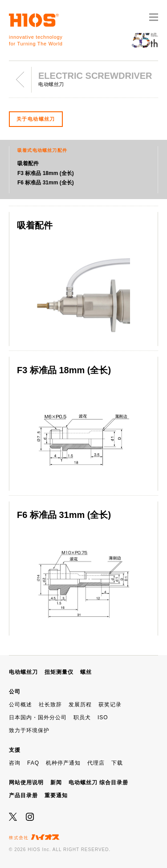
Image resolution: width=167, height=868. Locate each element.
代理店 (96, 763)
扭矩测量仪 (59, 672)
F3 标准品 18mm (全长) (46, 173)
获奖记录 (110, 705)
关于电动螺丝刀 (36, 119)
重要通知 (56, 795)
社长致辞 (50, 705)
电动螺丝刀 (23, 672)
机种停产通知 (63, 763)
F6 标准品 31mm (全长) (46, 183)
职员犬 (82, 717)
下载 (117, 763)
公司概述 (20, 705)
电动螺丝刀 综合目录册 (98, 782)
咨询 (15, 763)
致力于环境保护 (29, 730)
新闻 (56, 782)
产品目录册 (23, 795)
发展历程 (80, 705)
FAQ (33, 763)
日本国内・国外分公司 (38, 717)
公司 (15, 692)
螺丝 (86, 672)
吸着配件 (28, 163)
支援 (15, 750)
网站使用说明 (26, 782)
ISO (103, 717)
